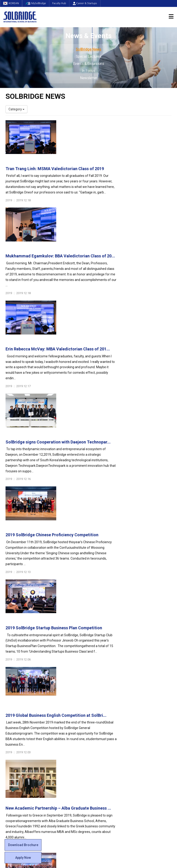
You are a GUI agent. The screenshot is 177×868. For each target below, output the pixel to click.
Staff (9, 758)
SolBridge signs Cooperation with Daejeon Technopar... (116, 276)
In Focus (88, 71)
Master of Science (62, 735)
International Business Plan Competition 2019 (106, 521)
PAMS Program (60, 777)
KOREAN (12, 3)
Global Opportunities (67, 761)
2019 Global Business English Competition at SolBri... (114, 423)
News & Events (148, 747)
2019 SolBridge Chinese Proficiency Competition (110, 326)
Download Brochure (23, 845)
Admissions (145, 710)
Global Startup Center (108, 721)
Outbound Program (63, 772)
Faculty (11, 754)
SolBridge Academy (63, 749)
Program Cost (145, 726)
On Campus (102, 761)
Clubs (96, 726)
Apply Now (23, 858)
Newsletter (88, 78)
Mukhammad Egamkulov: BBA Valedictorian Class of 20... (113, 176)
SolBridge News (89, 49)
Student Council (103, 717)
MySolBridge (37, 3)
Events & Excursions (88, 64)
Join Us (11, 763)
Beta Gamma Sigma (107, 731)
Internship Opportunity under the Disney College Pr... (113, 570)
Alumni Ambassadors (65, 791)
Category (16, 109)
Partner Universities (63, 768)
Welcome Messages (20, 726)
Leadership (14, 721)
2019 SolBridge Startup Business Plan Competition (111, 375)
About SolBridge (20, 710)
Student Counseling (106, 772)
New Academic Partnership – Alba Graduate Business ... (116, 472)
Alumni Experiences (106, 735)
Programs (58, 710)
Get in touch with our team (132, 692)
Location (12, 735)
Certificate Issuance (106, 749)
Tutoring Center (103, 777)
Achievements (16, 731)
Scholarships (145, 731)
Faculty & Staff (18, 747)
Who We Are (14, 717)
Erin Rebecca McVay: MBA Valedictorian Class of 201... (115, 228)
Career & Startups (87, 3)
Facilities (98, 768)
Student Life (103, 710)
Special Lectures (89, 56)
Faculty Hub (61, 3)
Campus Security (104, 781)
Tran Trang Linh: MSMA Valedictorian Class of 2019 (112, 125)
